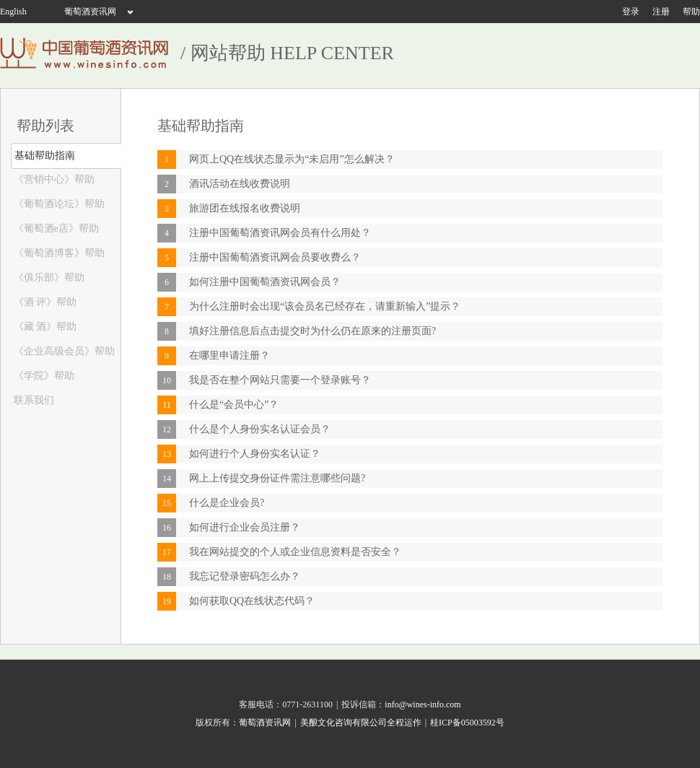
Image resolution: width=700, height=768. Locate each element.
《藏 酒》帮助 (44, 327)
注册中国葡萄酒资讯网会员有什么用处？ (280, 233)
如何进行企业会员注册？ (245, 527)
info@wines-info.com (423, 704)
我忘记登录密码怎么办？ (245, 576)
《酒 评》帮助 (44, 302)
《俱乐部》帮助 (48, 278)
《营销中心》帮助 (53, 179)
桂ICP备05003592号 (467, 723)
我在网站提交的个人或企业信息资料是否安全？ (295, 552)
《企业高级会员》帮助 (63, 351)
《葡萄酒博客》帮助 (58, 253)
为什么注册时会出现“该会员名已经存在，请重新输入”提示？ (325, 306)
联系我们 (32, 400)
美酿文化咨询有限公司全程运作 (361, 723)
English (13, 12)
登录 (631, 12)
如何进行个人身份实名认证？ (255, 454)
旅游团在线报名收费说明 (245, 208)
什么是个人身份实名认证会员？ (260, 429)
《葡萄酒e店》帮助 (55, 228)
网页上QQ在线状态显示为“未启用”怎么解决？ (292, 159)
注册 (661, 12)
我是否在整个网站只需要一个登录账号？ (280, 380)
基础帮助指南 (43, 156)
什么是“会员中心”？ (234, 405)
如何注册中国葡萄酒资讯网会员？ (265, 282)
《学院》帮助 (43, 376)
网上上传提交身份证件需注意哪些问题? (277, 478)
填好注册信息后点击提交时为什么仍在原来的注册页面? (312, 331)
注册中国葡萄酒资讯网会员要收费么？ (275, 257)
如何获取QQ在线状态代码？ (252, 601)
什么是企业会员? (227, 503)
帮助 (691, 12)
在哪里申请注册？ (229, 355)
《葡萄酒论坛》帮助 (58, 204)
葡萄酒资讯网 (90, 12)
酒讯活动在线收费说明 (240, 184)
